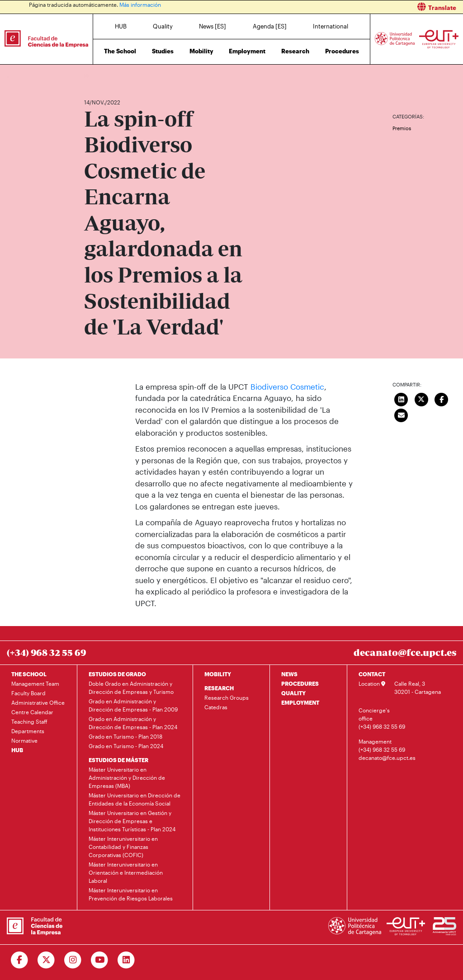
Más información (140, 5)
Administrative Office (38, 702)
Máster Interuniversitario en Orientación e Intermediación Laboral (126, 872)
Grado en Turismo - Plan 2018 (125, 736)
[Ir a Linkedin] (126, 960)
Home (92, 76)
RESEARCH (219, 688)
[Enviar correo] (401, 415)
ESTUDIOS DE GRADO (117, 674)
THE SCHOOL (29, 674)
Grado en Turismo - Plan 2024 (126, 746)
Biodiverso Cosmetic (287, 386)
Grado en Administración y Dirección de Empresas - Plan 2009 (133, 705)
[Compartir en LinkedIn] (401, 399)
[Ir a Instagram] (73, 960)
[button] (351, 7)
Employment (247, 51)
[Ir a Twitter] (46, 960)
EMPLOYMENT (300, 702)
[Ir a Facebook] (20, 960)
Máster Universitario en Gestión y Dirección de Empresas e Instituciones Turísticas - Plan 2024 (132, 821)
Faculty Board (28, 693)
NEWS (289, 674)
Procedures (342, 51)
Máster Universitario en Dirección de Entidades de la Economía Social (135, 799)
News (109, 76)
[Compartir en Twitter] (421, 399)
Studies (163, 51)
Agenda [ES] (270, 26)
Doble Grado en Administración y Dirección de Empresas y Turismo (131, 688)
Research (295, 51)
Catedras (216, 707)
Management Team (35, 683)
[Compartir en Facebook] (441, 399)
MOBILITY (218, 674)
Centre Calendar (32, 712)
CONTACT (372, 674)
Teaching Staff (29, 721)
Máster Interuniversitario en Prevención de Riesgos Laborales (131, 894)
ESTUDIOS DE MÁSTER (118, 760)
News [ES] (213, 26)
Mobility (201, 51)
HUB (121, 26)
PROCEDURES (300, 683)
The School (120, 51)
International (331, 26)
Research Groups (227, 697)
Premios (402, 128)
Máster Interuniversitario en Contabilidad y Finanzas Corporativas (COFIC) (123, 847)
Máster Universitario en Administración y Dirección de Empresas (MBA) (127, 777)
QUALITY (293, 693)
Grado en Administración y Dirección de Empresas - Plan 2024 (133, 723)
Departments (28, 731)
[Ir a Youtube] (100, 960)
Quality (163, 26)
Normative (24, 740)
